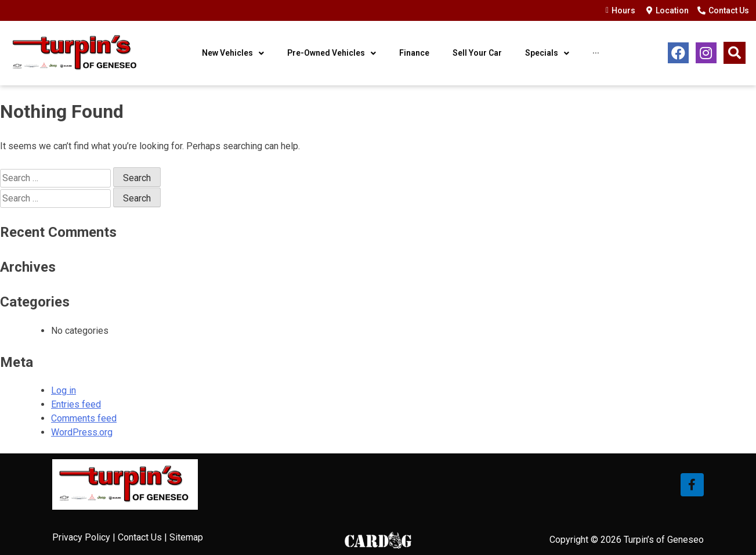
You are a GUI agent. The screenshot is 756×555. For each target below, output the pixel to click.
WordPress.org (82, 432)
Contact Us (140, 537)
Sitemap (186, 537)
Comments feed (84, 418)
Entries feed (76, 404)
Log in (64, 390)
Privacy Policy (81, 537)
